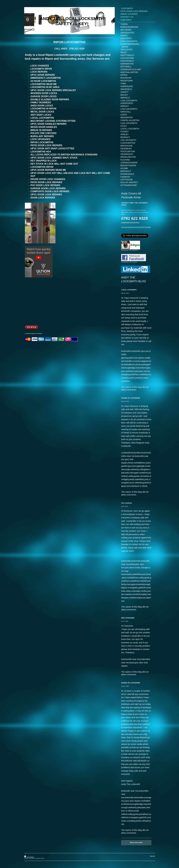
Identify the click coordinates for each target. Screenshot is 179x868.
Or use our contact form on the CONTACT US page (136, 227)
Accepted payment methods (33, 333)
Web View (152, 856)
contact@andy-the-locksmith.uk (130, 222)
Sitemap (32, 857)
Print (27, 857)
